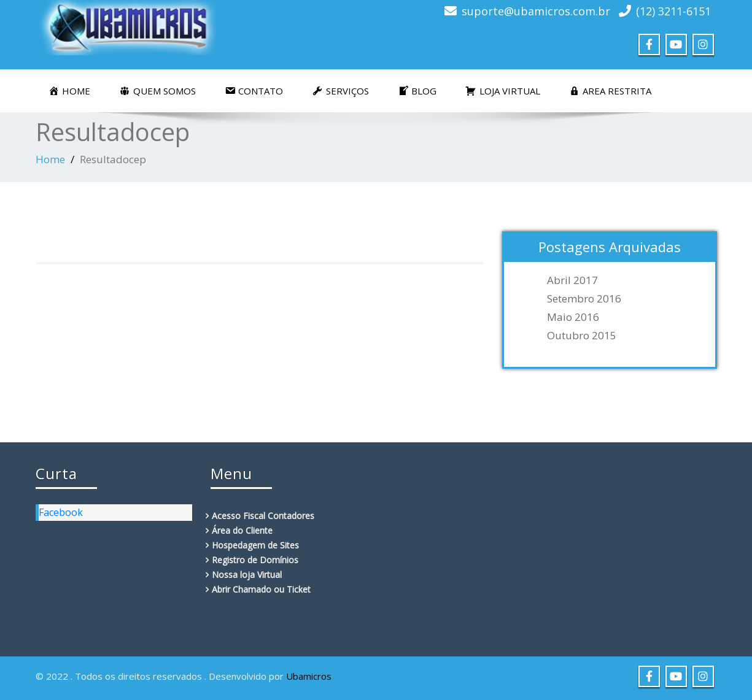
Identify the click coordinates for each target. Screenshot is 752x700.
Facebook (61, 512)
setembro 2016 (584, 299)
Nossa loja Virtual (247, 575)
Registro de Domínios (255, 560)
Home (50, 159)
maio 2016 (573, 317)
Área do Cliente (242, 530)
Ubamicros (309, 676)
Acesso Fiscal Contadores (263, 516)
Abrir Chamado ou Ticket (261, 589)
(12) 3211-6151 (673, 11)
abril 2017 (572, 280)
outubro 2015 (582, 336)
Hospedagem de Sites (255, 545)
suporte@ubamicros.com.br (536, 11)
